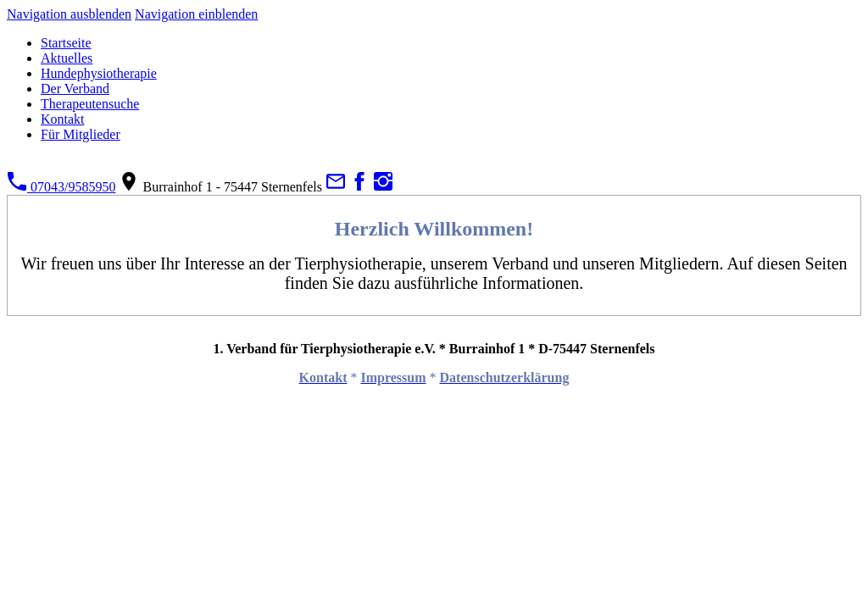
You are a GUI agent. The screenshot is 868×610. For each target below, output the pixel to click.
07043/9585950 (61, 187)
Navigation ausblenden (69, 14)
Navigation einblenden (196, 14)
